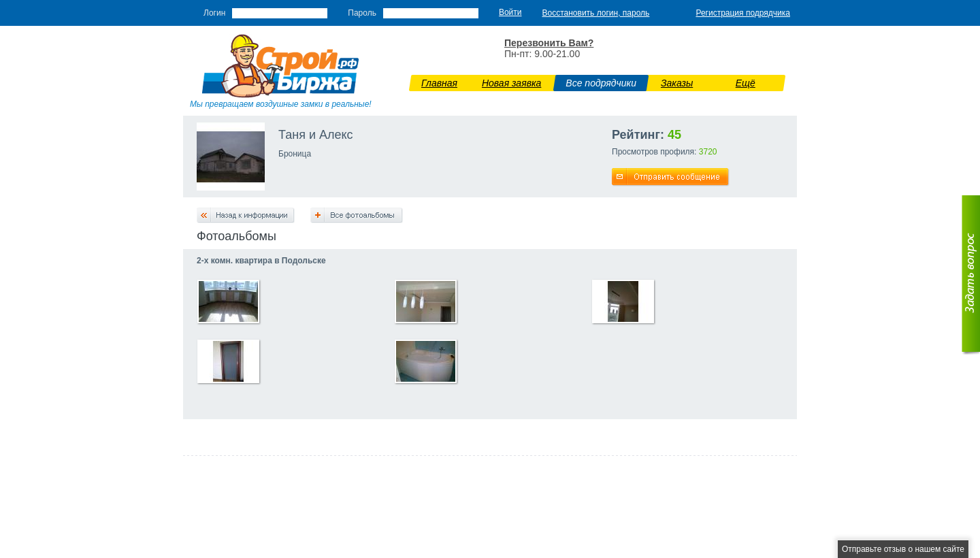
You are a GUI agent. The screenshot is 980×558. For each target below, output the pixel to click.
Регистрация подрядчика (743, 13)
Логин (214, 13)
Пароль (362, 13)
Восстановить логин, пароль (596, 13)
